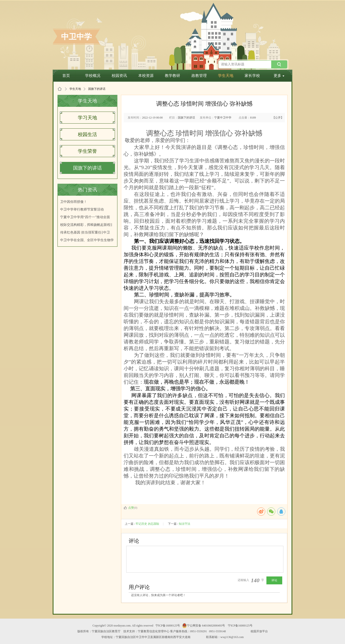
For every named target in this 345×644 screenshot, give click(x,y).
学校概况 (93, 76)
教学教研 (172, 76)
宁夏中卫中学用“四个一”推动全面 (85, 217)
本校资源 (146, 76)
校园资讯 (119, 76)
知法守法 (184, 524)
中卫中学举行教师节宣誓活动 (82, 209)
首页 (66, 76)
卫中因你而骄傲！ (74, 202)
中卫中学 (76, 37)
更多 (279, 76)
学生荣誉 (87, 151)
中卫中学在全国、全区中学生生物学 (87, 240)
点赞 (129, 508)
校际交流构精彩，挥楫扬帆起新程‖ (86, 225)
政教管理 (199, 76)
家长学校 (252, 76)
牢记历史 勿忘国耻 (147, 524)
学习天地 (87, 118)
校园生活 (87, 134)
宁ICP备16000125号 (168, 626)
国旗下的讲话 (87, 168)
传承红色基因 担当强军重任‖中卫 (85, 232)
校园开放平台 (259, 631)
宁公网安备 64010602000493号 (204, 626)
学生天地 (226, 76)
